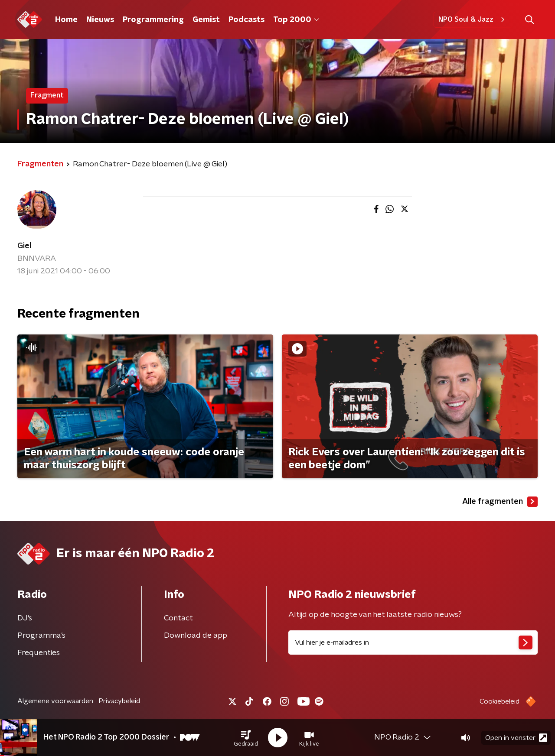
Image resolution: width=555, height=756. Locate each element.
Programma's (41, 636)
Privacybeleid (119, 701)
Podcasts (246, 20)
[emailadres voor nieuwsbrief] (413, 642)
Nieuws (100, 20)
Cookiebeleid (499, 701)
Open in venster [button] (516, 738)
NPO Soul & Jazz (473, 19)
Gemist (206, 20)
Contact (178, 618)
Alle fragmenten (500, 502)
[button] (246, 738)
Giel (24, 246)
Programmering (153, 20)
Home (66, 20)
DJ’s (25, 618)
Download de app (196, 636)
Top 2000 (296, 20)
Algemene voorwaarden (55, 701)
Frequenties (39, 653)
